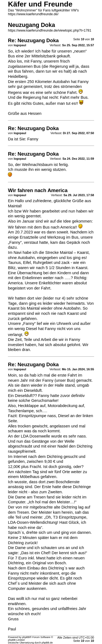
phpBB (26, 637)
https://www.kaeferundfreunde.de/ (33, 14)
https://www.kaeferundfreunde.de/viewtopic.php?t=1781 (50, 30)
